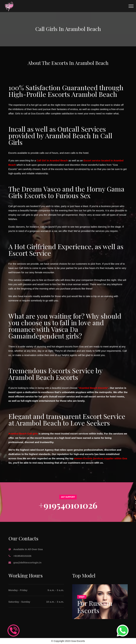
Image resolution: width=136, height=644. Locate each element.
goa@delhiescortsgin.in (27, 562)
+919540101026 (68, 505)
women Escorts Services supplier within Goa (101, 458)
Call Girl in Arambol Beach (52, 160)
